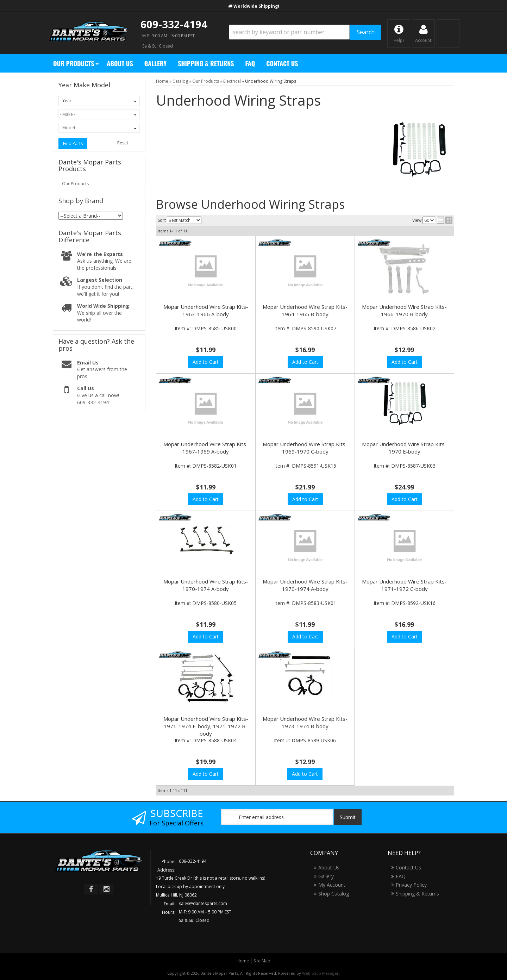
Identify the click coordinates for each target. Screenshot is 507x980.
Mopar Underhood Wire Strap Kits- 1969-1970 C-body (305, 448)
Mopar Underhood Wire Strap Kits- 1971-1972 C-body (404, 585)
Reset (123, 143)
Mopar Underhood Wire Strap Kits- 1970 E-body (404, 448)
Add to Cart (206, 362)
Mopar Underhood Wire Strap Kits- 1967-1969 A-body (206, 448)
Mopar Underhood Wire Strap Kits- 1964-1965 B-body (305, 310)
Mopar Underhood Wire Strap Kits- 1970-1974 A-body (206, 585)
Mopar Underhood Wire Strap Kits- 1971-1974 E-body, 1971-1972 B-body (206, 726)
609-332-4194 (174, 24)
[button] (305, 32)
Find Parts (73, 143)
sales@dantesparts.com (203, 903)
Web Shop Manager (320, 973)
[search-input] (289, 32)
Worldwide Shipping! (256, 6)
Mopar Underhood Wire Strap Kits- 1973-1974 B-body (305, 722)
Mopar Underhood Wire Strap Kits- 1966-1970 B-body (404, 310)
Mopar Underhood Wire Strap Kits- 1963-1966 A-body (206, 310)
